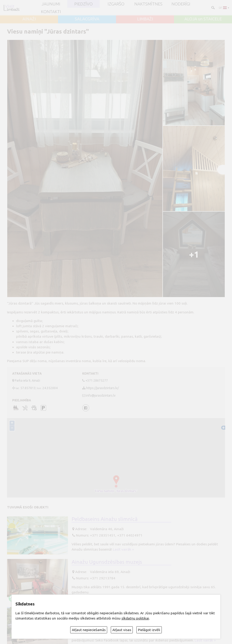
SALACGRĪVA (87, 19)
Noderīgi (181, 4)
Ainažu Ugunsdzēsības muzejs (107, 562)
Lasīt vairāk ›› (123, 549)
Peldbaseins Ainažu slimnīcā (105, 519)
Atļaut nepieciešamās (89, 630)
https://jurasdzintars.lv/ (102, 388)
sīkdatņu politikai (135, 618)
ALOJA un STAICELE (203, 19)
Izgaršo (116, 4)
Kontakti (51, 12)
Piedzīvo (83, 4)
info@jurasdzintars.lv (101, 395)
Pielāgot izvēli (149, 630)
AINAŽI (29, 19)
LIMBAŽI (145, 19)
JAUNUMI (51, 4)
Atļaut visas (122, 630)
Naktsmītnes (148, 4)
